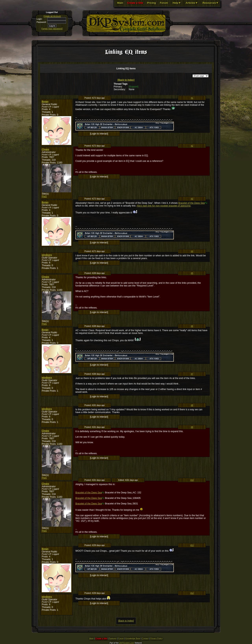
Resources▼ (211, 3)
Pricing (151, 3)
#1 (192, 98)
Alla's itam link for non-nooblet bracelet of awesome (164, 206)
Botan (45, 102)
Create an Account (52, 16)
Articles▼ (192, 3)
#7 (192, 374)
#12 (192, 593)
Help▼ (177, 3)
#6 (192, 326)
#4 (192, 251)
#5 (192, 273)
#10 (192, 480)
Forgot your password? (52, 29)
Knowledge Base (133, 639)
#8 (192, 405)
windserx (47, 255)
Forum (164, 3)
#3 (192, 199)
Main (120, 3)
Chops (45, 149)
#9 (192, 427)
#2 (192, 146)
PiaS (44, 196)
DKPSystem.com (127, 643)
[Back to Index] (126, 80)
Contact (145, 639)
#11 (192, 545)
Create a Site (135, 3)
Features (113, 639)
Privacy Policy (156, 639)
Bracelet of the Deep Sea (192, 203)
